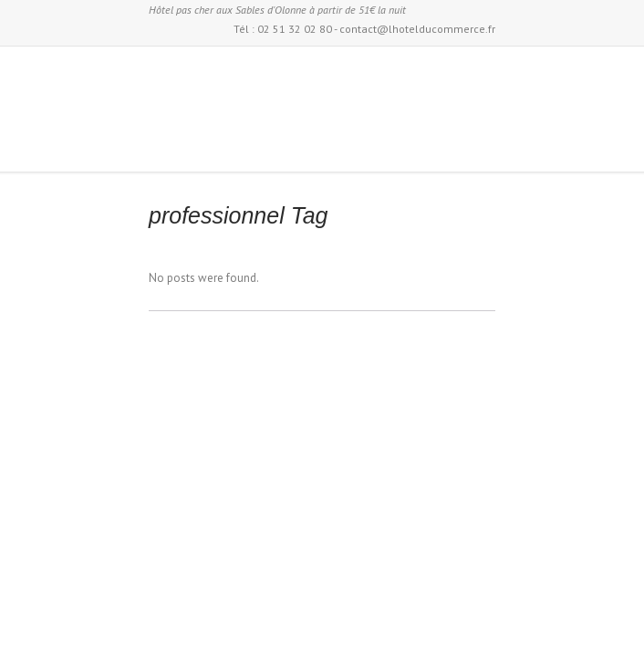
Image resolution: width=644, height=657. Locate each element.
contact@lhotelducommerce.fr (417, 29)
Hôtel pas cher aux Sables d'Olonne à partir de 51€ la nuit (277, 10)
